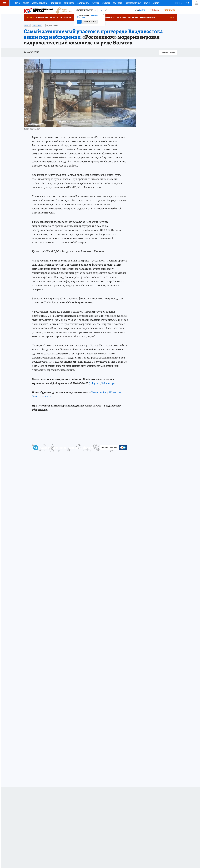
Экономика (83, 3)
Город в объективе (106, 17)
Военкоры (133, 17)
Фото (17, 3)
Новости (54, 17)
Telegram (95, 383)
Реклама (155, 10)
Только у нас (66, 17)
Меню (3, 3)
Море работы (42, 17)
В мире (96, 3)
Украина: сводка (147, 17)
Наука (147, 3)
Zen (105, 392)
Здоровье (118, 3)
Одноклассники (42, 396)
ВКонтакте (115, 392)
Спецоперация (40, 3)
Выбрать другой (90, 22)
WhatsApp (108, 383)
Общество (69, 3)
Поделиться (168, 52)
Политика (56, 3)
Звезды (106, 3)
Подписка (170, 10)
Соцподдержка (133, 3)
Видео (26, 3)
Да (79, 22)
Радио (142, 10)
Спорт (156, 3)
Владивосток (37, 25)
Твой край (121, 17)
